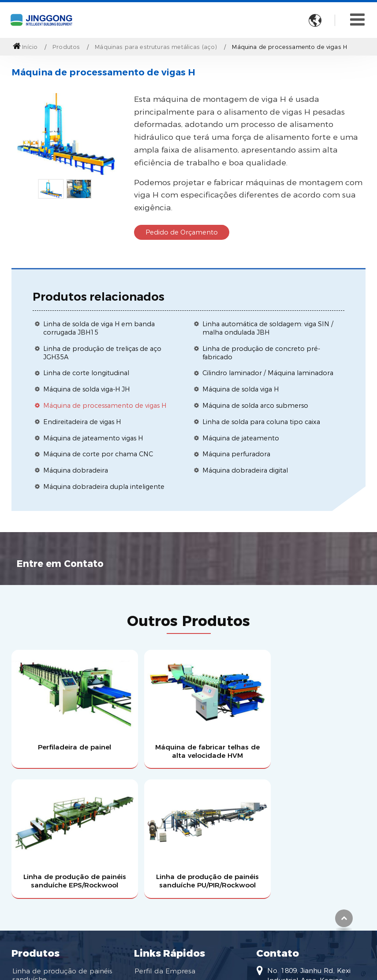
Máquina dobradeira (76, 470)
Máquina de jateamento (241, 438)
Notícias (148, 892)
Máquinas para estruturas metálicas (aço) (156, 47)
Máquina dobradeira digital (245, 470)
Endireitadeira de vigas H (82, 422)
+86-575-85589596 (297, 920)
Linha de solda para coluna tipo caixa (261, 422)
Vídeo (144, 876)
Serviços (148, 837)
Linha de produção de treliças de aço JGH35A (102, 353)
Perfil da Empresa (165, 821)
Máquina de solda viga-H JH (86, 389)
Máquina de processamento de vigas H (105, 406)
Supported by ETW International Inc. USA (188, 956)
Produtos (66, 47)
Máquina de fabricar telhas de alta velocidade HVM (144, 726)
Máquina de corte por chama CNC (98, 454)
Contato (278, 803)
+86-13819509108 (296, 892)
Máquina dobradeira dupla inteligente (104, 487)
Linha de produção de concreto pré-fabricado (261, 353)
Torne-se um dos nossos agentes (175, 857)
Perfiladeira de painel (53, 718)
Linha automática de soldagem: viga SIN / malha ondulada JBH (268, 328)
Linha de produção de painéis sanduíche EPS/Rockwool (234, 726)
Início (25, 47)
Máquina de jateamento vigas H (93, 438)
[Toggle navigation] (357, 20)
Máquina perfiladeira (47, 869)
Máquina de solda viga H (241, 389)
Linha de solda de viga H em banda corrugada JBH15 (99, 328)
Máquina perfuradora (236, 454)
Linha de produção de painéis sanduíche (62, 825)
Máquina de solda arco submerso (255, 406)
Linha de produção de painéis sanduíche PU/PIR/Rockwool (324, 726)
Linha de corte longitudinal (86, 373)
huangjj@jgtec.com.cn (304, 878)
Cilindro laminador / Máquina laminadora (268, 373)
